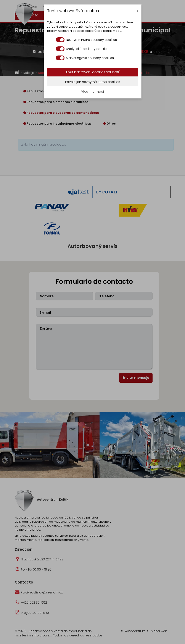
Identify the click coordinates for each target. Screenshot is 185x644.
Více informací (93, 92)
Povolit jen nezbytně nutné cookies (93, 82)
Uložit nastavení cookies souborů (92, 72)
